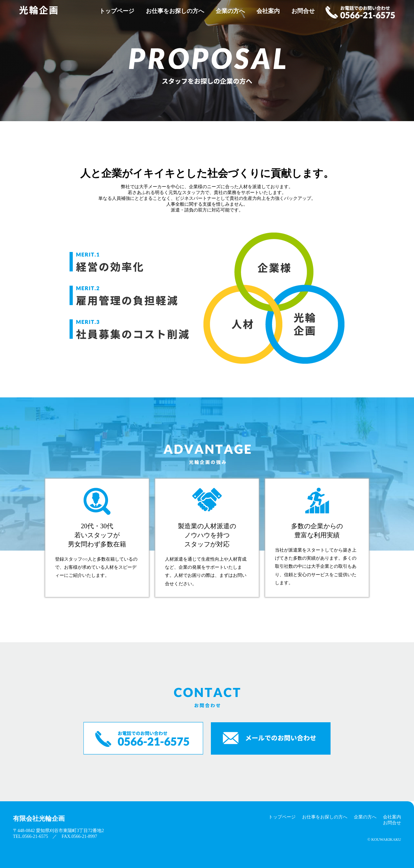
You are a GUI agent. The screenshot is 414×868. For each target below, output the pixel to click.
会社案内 (268, 11)
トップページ (117, 11)
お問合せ (303, 11)
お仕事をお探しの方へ (175, 11)
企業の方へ (230, 11)
